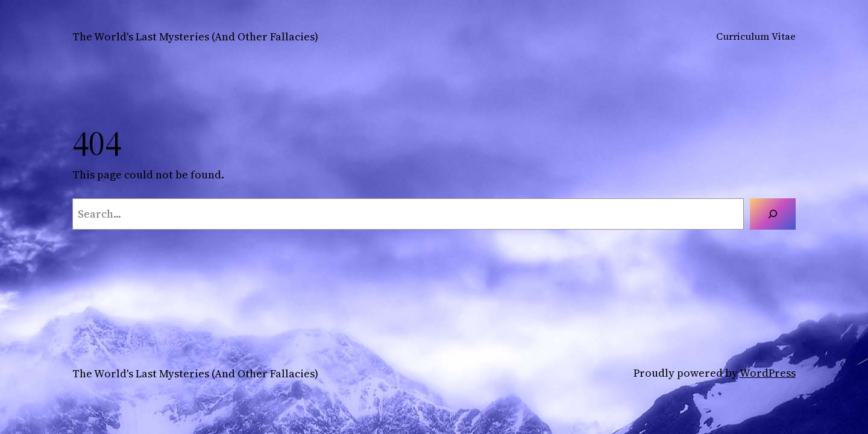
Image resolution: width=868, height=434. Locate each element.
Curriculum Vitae (756, 36)
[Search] (773, 214)
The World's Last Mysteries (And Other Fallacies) (195, 36)
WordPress (768, 373)
